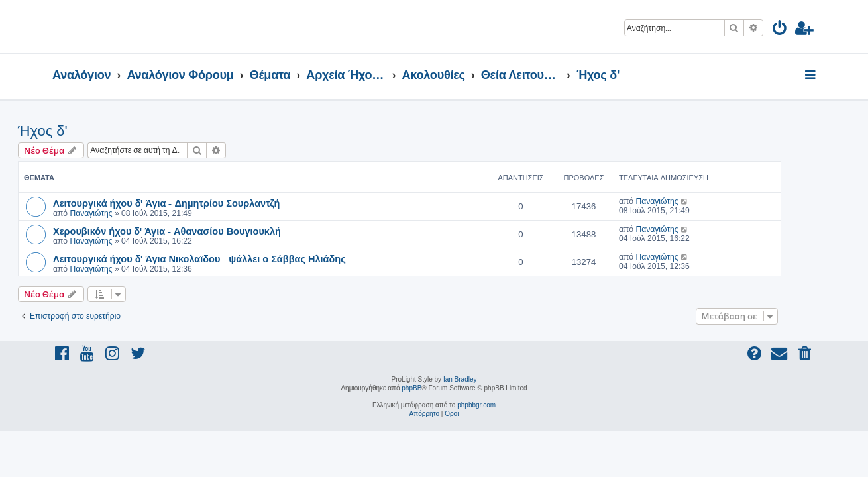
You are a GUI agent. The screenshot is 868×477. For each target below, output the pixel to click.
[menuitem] (780, 30)
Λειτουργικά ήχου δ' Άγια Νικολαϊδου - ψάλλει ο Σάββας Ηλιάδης (234, 258)
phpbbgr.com (476, 405)
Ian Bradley (460, 379)
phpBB (411, 388)
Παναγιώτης (125, 213)
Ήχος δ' (77, 131)
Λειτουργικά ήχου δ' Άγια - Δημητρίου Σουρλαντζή (201, 203)
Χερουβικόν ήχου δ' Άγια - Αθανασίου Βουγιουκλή (201, 231)
